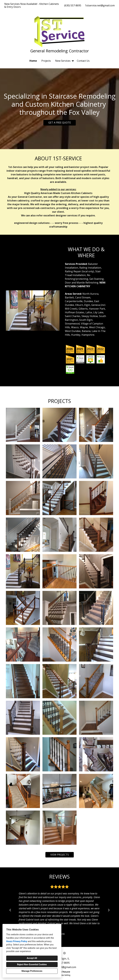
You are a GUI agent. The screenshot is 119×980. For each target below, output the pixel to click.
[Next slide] (109, 910)
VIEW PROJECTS (60, 855)
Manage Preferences (32, 971)
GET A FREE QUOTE (60, 123)
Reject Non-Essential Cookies (32, 965)
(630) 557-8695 (73, 6)
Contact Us (83, 61)
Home (33, 61)
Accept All (32, 958)
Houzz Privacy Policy (17, 941)
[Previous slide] (10, 910)
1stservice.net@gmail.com (100, 6)
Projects (46, 61)
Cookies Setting (64, 975)
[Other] (64, 953)
